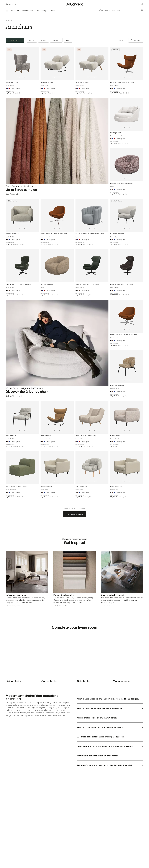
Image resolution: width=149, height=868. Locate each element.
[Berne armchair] (127, 417)
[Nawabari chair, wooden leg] (92, 417)
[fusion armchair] (92, 468)
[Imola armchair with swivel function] (127, 64)
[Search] (142, 10)
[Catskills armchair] (22, 64)
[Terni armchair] (22, 417)
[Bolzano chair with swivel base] (127, 165)
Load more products (75, 514)
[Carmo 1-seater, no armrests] (22, 468)
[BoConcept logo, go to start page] (74, 5)
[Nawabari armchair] (57, 64)
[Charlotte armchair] (127, 215)
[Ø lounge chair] (127, 114)
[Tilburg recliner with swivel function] (22, 266)
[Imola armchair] (57, 417)
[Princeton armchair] (127, 367)
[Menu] (7, 11)
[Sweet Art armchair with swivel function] (92, 215)
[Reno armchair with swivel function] (92, 266)
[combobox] (121, 10)
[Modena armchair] (22, 215)
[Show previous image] (20, 77)
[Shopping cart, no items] (142, 5)
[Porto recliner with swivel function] (127, 266)
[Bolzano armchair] (57, 266)
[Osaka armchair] (57, 468)
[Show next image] (24, 77)
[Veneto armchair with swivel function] (57, 215)
